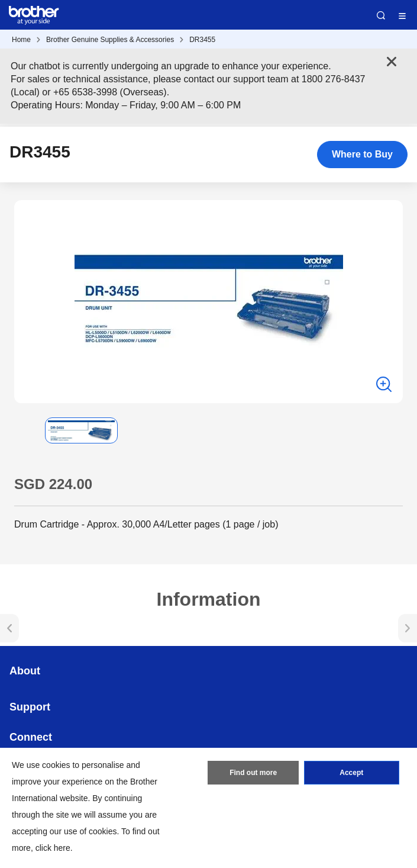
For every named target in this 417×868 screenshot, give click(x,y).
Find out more (253, 773)
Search (381, 15)
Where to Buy (362, 154)
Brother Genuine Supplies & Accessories (110, 40)
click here (53, 848)
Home (21, 40)
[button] (24, 430)
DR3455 (202, 40)
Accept (351, 773)
